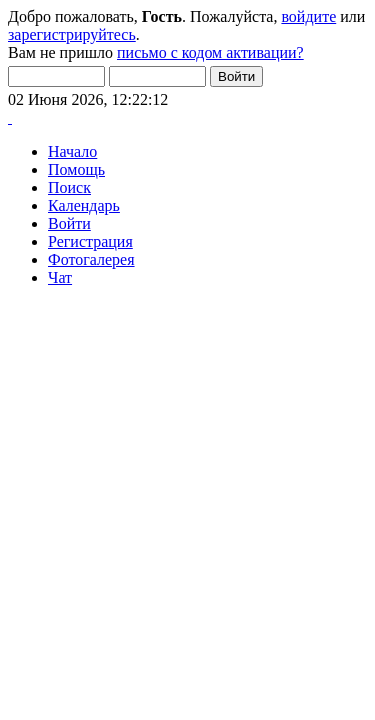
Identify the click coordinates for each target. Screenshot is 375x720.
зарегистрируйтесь (72, 34)
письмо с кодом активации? (210, 52)
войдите (308, 16)
